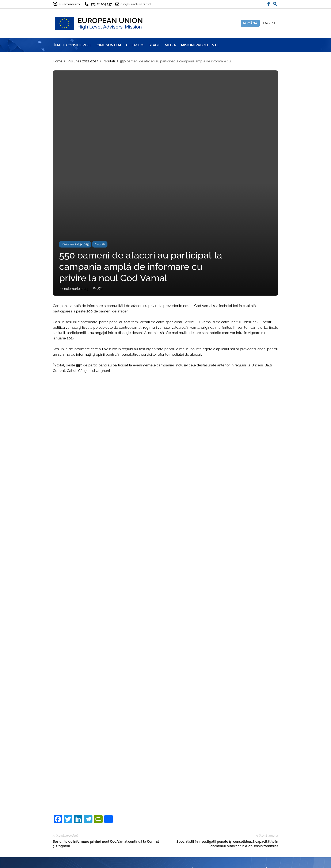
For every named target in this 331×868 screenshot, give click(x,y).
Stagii (154, 45)
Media (170, 45)
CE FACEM (135, 45)
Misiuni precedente (200, 45)
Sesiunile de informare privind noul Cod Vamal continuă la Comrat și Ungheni (106, 772)
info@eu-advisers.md (199, 814)
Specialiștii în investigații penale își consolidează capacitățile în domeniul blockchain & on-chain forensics (227, 772)
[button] (275, 3)
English (270, 23)
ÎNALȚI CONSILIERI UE (73, 45)
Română (250, 23)
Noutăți (109, 61)
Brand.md (76, 862)
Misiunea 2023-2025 (83, 61)
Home (58, 61)
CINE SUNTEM (109, 45)
